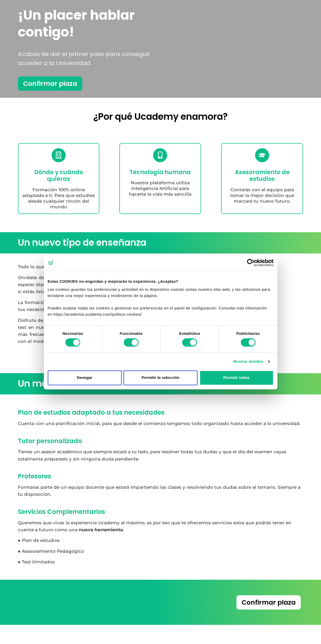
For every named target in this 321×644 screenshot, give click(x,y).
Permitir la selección (161, 378)
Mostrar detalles (248, 361)
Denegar (85, 378)
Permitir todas (237, 378)
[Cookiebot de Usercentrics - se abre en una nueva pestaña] (251, 263)
